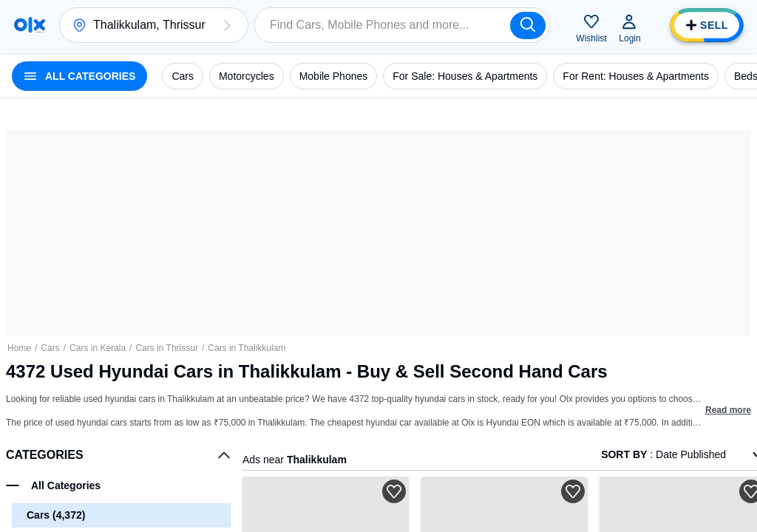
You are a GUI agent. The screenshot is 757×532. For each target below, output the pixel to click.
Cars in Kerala (98, 348)
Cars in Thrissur (166, 348)
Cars (50, 348)
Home (19, 348)
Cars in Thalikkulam (247, 348)
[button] (227, 25)
